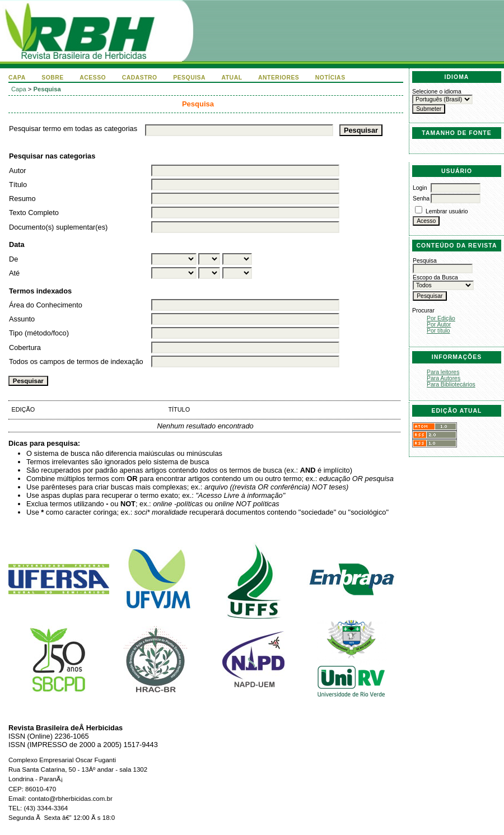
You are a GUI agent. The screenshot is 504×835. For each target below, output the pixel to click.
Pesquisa (189, 78)
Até (14, 273)
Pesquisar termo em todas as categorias (73, 129)
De (13, 259)
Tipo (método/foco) (39, 333)
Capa (17, 78)
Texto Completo (34, 213)
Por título (438, 331)
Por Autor (439, 325)
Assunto (22, 319)
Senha (421, 199)
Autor (18, 171)
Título (18, 185)
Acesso (93, 78)
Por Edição (441, 318)
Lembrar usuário (447, 211)
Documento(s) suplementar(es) (58, 227)
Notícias (330, 78)
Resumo (22, 199)
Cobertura (25, 347)
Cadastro (140, 78)
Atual (232, 78)
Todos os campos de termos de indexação (76, 361)
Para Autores (444, 378)
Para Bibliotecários (451, 384)
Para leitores (443, 372)
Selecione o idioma (437, 92)
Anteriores (279, 78)
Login (420, 188)
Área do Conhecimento (46, 305)
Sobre (53, 78)
